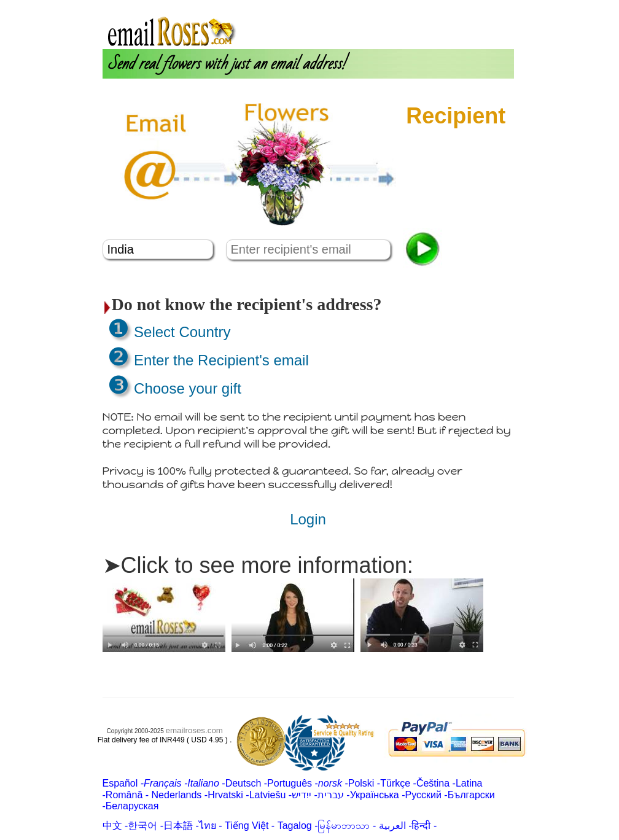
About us (390, 5)
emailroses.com (194, 730)
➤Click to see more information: (258, 565)
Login (426, 5)
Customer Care (478, 5)
